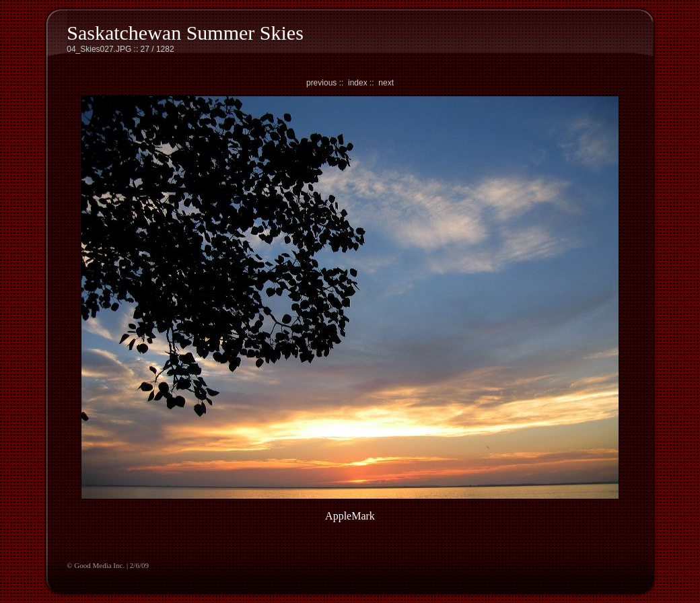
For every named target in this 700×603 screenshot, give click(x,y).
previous (321, 83)
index (358, 83)
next (386, 83)
